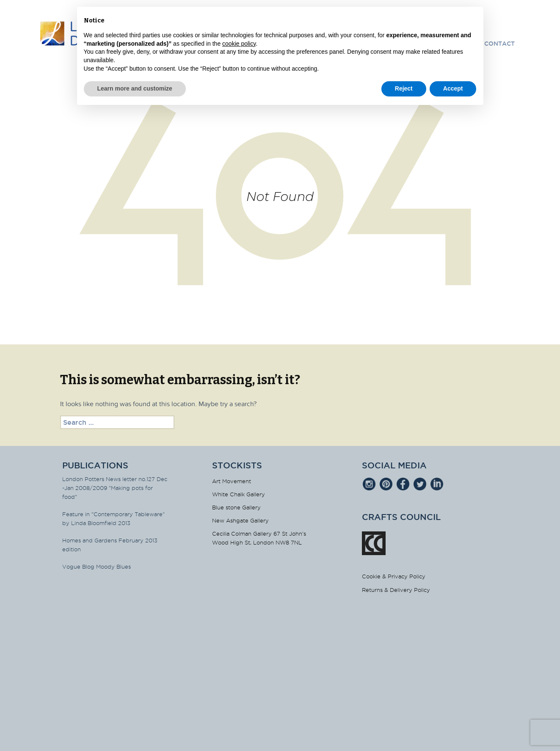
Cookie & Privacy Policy (394, 576)
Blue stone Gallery (236, 507)
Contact (499, 44)
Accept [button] (453, 88)
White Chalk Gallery (239, 494)
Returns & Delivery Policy (396, 590)
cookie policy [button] (239, 44)
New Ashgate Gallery (240, 520)
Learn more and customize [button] (135, 88)
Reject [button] (404, 88)
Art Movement (232, 481)
